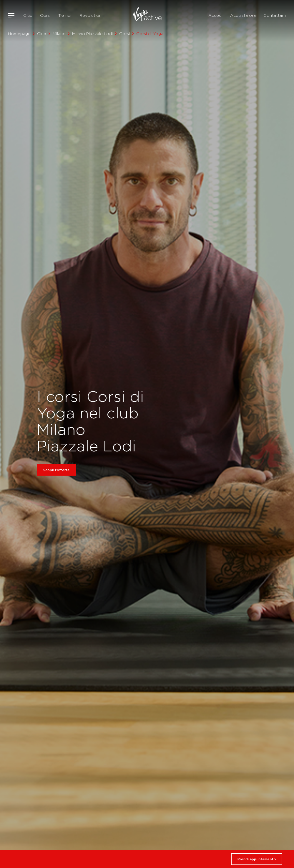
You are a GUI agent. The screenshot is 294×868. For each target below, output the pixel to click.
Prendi (257, 859)
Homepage (19, 34)
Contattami (275, 15)
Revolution (90, 15)
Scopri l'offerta (56, 470)
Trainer (65, 15)
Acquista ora (243, 15)
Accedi (215, 15)
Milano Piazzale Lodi (92, 34)
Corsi (45, 15)
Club (28, 15)
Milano (59, 34)
